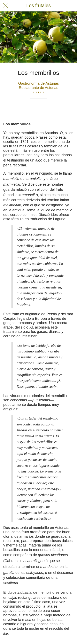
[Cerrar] (6, 6)
